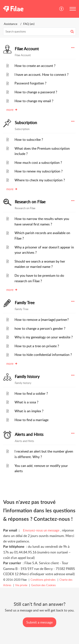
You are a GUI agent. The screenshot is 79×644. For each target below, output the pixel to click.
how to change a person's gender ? (40, 328)
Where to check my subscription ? (40, 180)
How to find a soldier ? (31, 393)
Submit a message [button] (39, 622)
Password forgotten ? (30, 83)
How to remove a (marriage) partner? (42, 320)
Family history (27, 377)
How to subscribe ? (29, 140)
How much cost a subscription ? (38, 163)
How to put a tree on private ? (37, 346)
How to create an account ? (35, 66)
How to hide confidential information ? (43, 355)
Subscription (26, 123)
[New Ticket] (39, 622)
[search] (39, 31)
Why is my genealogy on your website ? (44, 337)
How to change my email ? (34, 101)
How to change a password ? (36, 92)
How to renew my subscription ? (39, 171)
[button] (62, 9)
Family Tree (25, 303)
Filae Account (27, 49)
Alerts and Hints (29, 434)
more (12, 110)
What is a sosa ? (26, 402)
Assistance (11, 24)
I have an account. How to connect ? (42, 75)
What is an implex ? (29, 411)
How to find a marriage (31, 420)
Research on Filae (30, 202)
